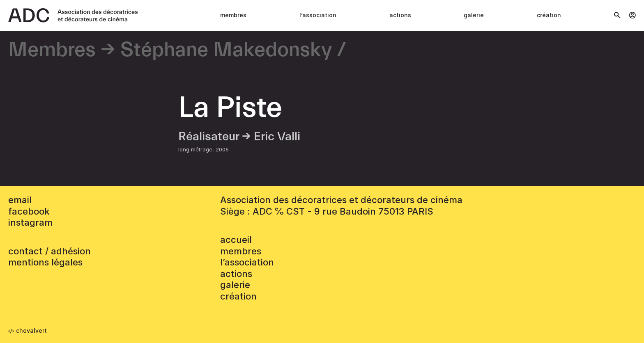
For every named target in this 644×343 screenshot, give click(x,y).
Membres (233, 15)
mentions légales (45, 262)
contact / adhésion (49, 251)
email (20, 200)
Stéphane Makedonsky (226, 50)
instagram (30, 222)
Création (549, 15)
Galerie (474, 15)
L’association (318, 15)
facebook (29, 211)
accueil (236, 240)
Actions (400, 15)
